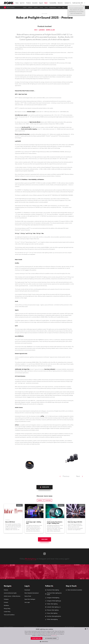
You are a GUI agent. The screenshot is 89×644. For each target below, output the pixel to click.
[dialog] (44, 636)
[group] (44, 487)
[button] (44, 642)
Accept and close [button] (37, 638)
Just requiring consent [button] (51, 638)
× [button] (87, 629)
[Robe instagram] (44, 554)
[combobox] (86, 629)
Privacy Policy (54, 635)
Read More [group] (44, 539)
